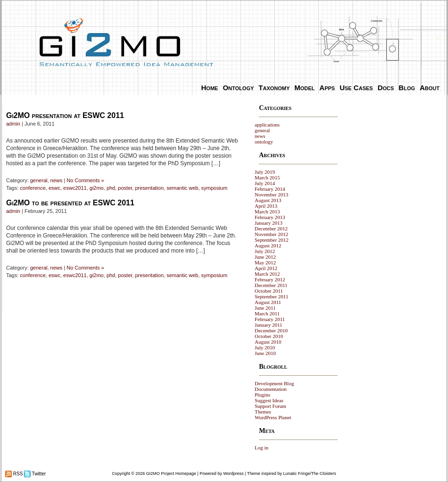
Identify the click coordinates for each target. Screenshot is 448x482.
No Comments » (85, 180)
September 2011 (271, 296)
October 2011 (269, 291)
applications (267, 125)
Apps (327, 88)
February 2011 (270, 319)
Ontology (238, 88)
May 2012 (265, 262)
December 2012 (271, 228)
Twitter (38, 474)
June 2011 (265, 308)
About (430, 88)
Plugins (262, 395)
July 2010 (265, 347)
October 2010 (269, 336)
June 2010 (265, 353)
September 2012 (272, 240)
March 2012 (267, 274)
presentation (149, 188)
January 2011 (269, 325)
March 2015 (267, 178)
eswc (54, 188)
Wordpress (233, 474)
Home (210, 88)
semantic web (182, 188)
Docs (386, 88)
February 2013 (270, 217)
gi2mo (97, 188)
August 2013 (268, 200)
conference (33, 188)
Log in (261, 448)
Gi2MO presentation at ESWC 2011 (65, 115)
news (57, 180)
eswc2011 (75, 188)
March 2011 (267, 313)
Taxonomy (274, 88)
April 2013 (266, 206)
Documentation (271, 389)
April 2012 (266, 268)
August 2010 (268, 342)
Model (304, 88)
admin (13, 124)
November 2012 (271, 234)
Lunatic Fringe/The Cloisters (310, 474)
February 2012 (270, 279)
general (39, 180)
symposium (215, 188)
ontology (264, 142)
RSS (17, 474)
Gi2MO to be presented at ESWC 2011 (70, 203)
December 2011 (271, 285)
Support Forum (270, 406)
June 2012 (265, 257)
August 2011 (268, 302)
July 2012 (265, 251)
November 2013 (271, 194)
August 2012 (268, 245)
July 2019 (265, 172)
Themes (263, 412)
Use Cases (356, 88)
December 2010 (271, 330)
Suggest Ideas (269, 400)
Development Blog (274, 383)
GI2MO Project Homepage (171, 474)
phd (111, 188)
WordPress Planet (273, 417)
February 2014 (270, 189)
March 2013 (267, 211)
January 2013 (269, 223)
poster (125, 188)
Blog (407, 88)
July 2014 (265, 183)
